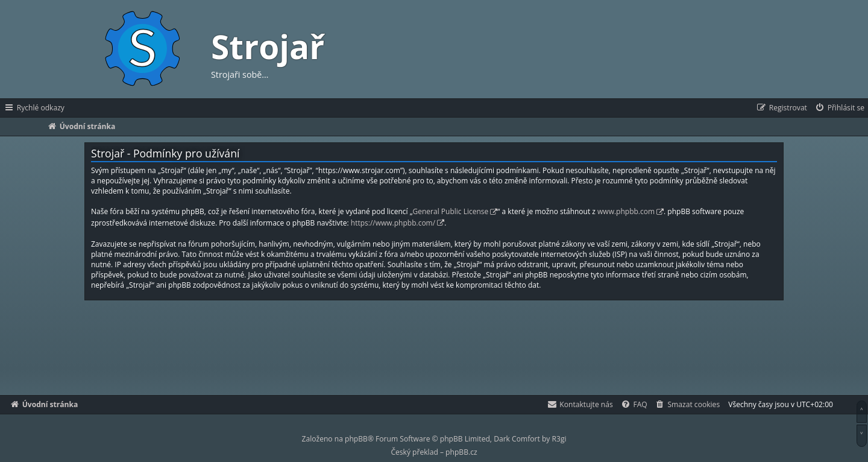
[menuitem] (839, 108)
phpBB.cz (461, 452)
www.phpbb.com (626, 211)
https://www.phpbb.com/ (393, 223)
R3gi (559, 439)
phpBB (356, 439)
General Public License (451, 211)
